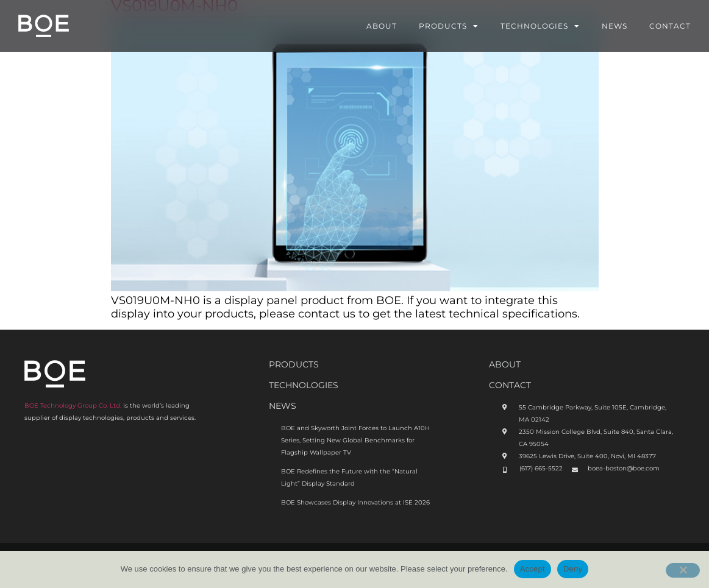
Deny (573, 569)
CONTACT (510, 385)
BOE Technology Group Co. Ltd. (73, 406)
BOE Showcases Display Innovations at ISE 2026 (355, 502)
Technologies (540, 26)
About (382, 26)
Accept (533, 569)
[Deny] (683, 570)
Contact (670, 26)
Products (449, 26)
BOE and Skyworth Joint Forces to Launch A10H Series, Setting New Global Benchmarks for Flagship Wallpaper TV (355, 440)
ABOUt (505, 364)
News (615, 26)
